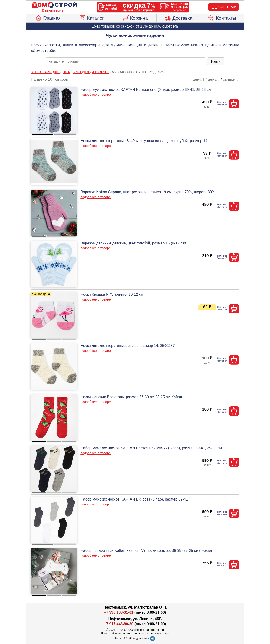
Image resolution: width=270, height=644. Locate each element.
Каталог (92, 17)
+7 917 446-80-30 (119, 624)
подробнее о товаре (95, 95)
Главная (48, 17)
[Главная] (54, 5)
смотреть (170, 26)
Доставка (178, 17)
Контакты (222, 17)
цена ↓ (214, 79)
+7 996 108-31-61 (119, 612)
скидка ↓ (231, 79)
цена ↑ (199, 79)
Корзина (135, 17)
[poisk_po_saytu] (126, 61)
